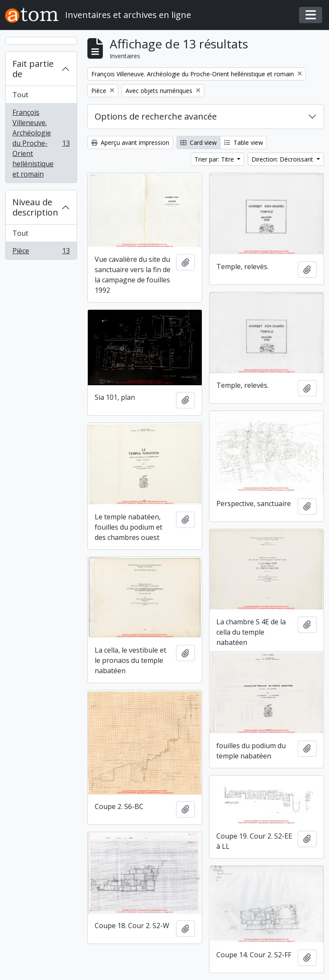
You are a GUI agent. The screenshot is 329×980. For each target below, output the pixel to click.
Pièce (41, 252)
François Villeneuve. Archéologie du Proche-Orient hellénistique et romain (41, 143)
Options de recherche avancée (156, 116)
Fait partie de (33, 69)
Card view (199, 142)
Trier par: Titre (215, 159)
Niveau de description (35, 207)
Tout (20, 95)
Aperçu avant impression (130, 142)
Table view (244, 142)
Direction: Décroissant (283, 159)
